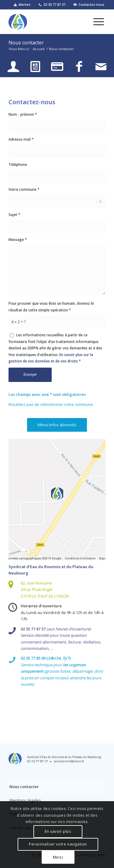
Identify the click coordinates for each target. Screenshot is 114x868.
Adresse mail (21, 139)
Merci (58, 857)
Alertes (24, 4)
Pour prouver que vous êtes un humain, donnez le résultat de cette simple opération (51, 307)
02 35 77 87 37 (54, 4)
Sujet (14, 215)
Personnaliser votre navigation (58, 844)
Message (18, 240)
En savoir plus (58, 831)
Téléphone (18, 165)
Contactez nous (91, 4)
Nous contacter (26, 43)
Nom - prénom (23, 114)
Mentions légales (25, 800)
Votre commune (24, 189)
